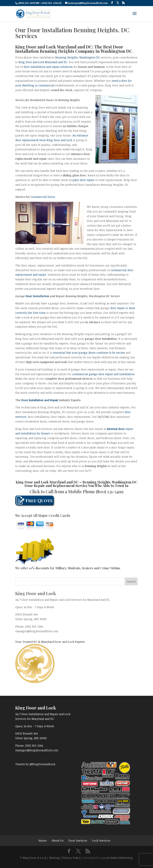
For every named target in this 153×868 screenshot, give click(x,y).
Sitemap (54, 858)
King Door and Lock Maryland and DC (43, 62)
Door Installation (37, 296)
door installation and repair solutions (48, 67)
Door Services (78, 841)
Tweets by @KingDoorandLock (35, 764)
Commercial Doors (43, 197)
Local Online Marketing (117, 858)
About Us (58, 841)
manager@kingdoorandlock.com (37, 631)
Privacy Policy (72, 858)
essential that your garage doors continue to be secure (89, 353)
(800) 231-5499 (110, 491)
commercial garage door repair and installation (103, 374)
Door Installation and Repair (40, 400)
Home (43, 841)
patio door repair (84, 180)
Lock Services (101, 841)
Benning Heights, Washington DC (77, 57)
